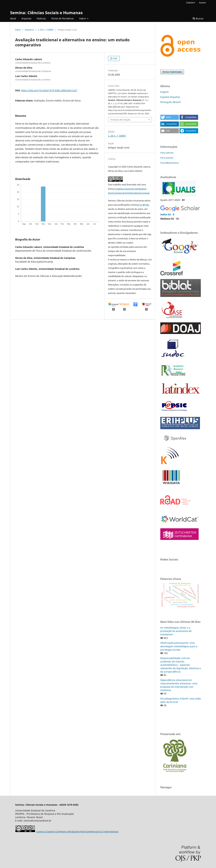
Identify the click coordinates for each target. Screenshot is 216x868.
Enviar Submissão (172, 72)
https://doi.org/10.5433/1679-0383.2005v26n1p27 (49, 90)
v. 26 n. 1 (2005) (46, 30)
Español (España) (170, 97)
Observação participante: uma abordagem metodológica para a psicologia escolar (179, 646)
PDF (115, 58)
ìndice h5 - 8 (167, 214)
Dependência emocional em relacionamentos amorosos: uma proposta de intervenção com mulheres (179, 685)
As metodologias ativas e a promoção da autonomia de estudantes (176, 631)
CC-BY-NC (144, 205)
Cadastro (191, 3)
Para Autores (167, 158)
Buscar (198, 18)
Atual (13, 18)
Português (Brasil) (171, 102)
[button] (170, 117)
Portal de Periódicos (63, 18)
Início (18, 30)
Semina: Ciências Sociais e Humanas (46, 13)
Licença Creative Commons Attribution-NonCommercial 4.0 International (77, 832)
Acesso (202, 3)
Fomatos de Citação (120, 120)
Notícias (41, 18)
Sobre (83, 18)
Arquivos (26, 18)
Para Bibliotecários (170, 163)
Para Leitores (167, 153)
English (165, 92)
